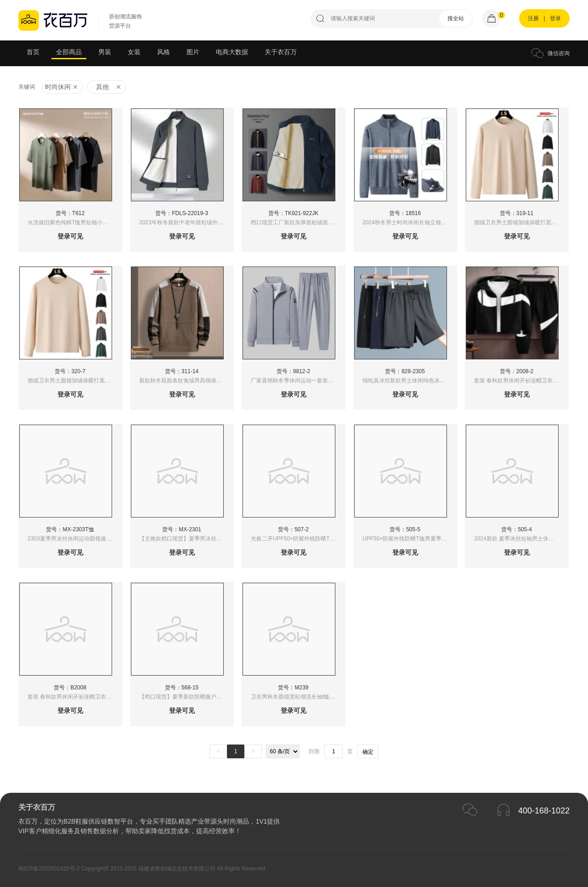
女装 (134, 52)
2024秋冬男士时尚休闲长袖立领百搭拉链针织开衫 (410, 222)
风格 (164, 52)
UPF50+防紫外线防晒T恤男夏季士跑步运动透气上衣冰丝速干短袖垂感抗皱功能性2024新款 (410, 539)
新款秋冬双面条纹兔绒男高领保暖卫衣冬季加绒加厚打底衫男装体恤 (186, 381)
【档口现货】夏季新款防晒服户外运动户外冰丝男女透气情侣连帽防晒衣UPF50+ (186, 697)
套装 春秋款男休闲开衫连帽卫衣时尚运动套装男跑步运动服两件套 (521, 381)
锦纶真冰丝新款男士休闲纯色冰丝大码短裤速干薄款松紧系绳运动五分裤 (410, 381)
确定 (368, 752)
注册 (533, 18)
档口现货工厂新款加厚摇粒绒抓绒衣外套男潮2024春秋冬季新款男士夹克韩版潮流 (298, 222)
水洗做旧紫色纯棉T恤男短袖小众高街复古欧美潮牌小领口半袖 (75, 222)
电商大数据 (232, 52)
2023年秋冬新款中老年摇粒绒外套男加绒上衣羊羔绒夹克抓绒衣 (186, 222)
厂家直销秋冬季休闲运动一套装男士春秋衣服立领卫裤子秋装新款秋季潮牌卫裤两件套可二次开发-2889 (298, 381)
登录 (555, 18)
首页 (33, 52)
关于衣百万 (281, 52)
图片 (193, 52)
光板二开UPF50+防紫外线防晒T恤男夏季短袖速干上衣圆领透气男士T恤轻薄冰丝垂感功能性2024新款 (298, 539)
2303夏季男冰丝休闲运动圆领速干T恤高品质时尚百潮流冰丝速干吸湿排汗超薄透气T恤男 (75, 539)
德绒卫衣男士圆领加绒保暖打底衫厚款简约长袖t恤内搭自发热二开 (521, 222)
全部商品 (69, 52)
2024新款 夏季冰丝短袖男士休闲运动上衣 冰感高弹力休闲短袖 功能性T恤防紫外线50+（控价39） (521, 539)
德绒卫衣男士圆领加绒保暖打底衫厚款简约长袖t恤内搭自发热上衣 (75, 381)
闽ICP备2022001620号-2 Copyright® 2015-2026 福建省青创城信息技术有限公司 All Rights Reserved (142, 869)
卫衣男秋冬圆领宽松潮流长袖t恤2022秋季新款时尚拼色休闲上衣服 (298, 697)
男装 (105, 52)
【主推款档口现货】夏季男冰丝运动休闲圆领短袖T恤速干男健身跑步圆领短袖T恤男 (186, 539)
